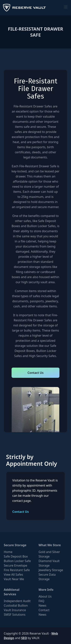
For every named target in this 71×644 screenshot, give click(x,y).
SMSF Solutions (15, 615)
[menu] (66, 7)
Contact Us (35, 373)
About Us (45, 596)
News (43, 605)
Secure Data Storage (47, 577)
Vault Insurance (15, 610)
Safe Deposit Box (16, 556)
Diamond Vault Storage (49, 563)
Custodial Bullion (16, 605)
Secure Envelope (15, 565)
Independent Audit (17, 601)
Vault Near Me (14, 579)
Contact (44, 610)
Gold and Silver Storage (49, 554)
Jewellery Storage (51, 570)
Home (8, 552)
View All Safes (13, 575)
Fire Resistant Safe (17, 570)
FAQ (41, 601)
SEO (24, 638)
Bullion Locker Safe (17, 561)
